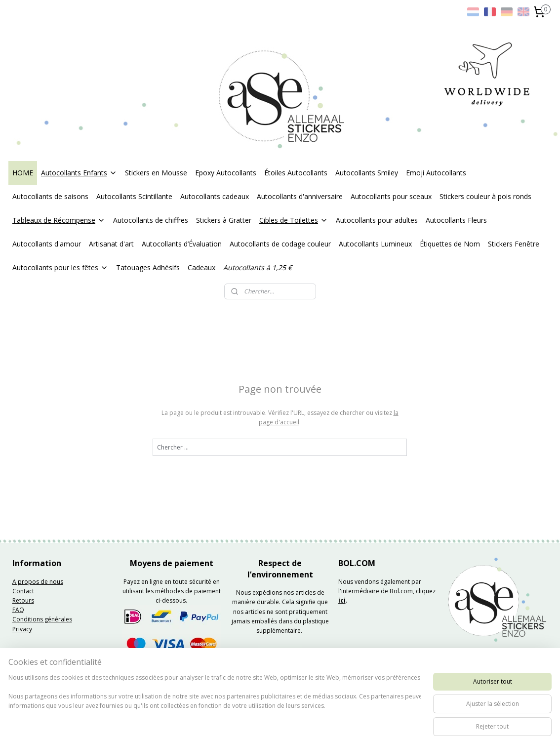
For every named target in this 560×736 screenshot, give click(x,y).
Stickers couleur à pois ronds (485, 196)
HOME (23, 173)
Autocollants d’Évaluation (182, 244)
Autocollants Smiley (367, 173)
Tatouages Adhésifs (148, 267)
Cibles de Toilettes (294, 220)
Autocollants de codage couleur (280, 244)
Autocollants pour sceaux (391, 196)
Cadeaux (201, 267)
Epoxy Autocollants (226, 173)
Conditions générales (42, 619)
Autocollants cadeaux (215, 196)
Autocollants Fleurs (456, 220)
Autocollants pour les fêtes (60, 267)
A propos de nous (38, 582)
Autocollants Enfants (79, 173)
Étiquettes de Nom (450, 244)
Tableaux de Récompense (59, 220)
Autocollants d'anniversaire (300, 196)
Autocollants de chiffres (151, 220)
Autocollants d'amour (47, 244)
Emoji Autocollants (436, 173)
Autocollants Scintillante (134, 196)
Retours (23, 600)
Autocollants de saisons (50, 196)
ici (342, 600)
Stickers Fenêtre (514, 244)
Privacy (22, 629)
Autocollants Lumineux (375, 244)
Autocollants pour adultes (377, 220)
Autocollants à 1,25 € (258, 267)
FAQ (18, 610)
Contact (23, 591)
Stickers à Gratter (224, 220)
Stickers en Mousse (156, 173)
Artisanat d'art (111, 244)
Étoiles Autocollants (296, 173)
